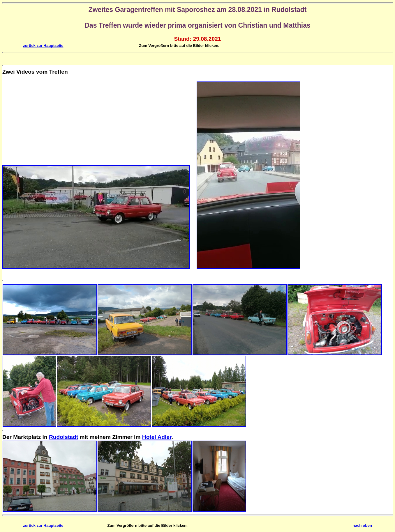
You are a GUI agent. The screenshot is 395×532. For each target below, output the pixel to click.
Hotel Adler (157, 437)
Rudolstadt (64, 437)
